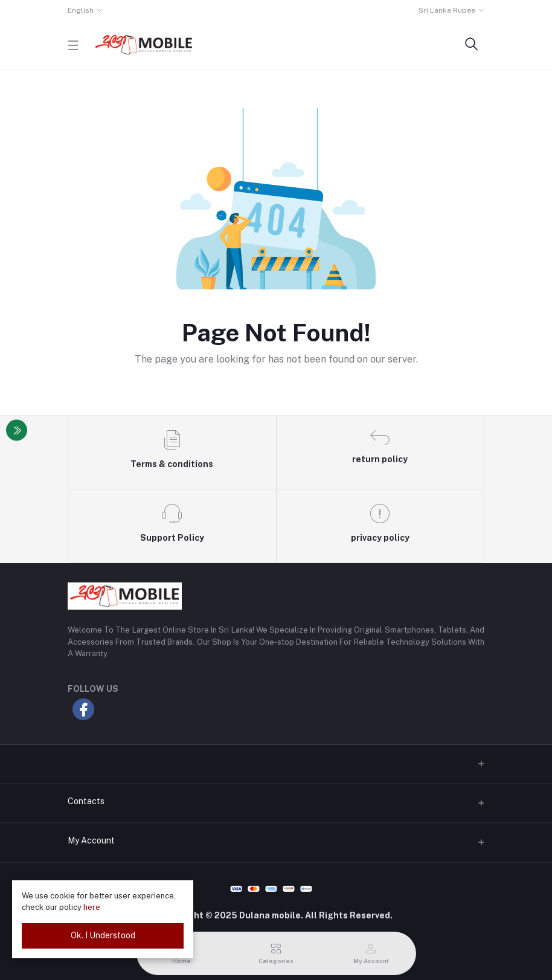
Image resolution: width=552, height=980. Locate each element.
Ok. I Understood (103, 935)
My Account (91, 840)
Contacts (86, 801)
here (92, 907)
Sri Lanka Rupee (447, 10)
